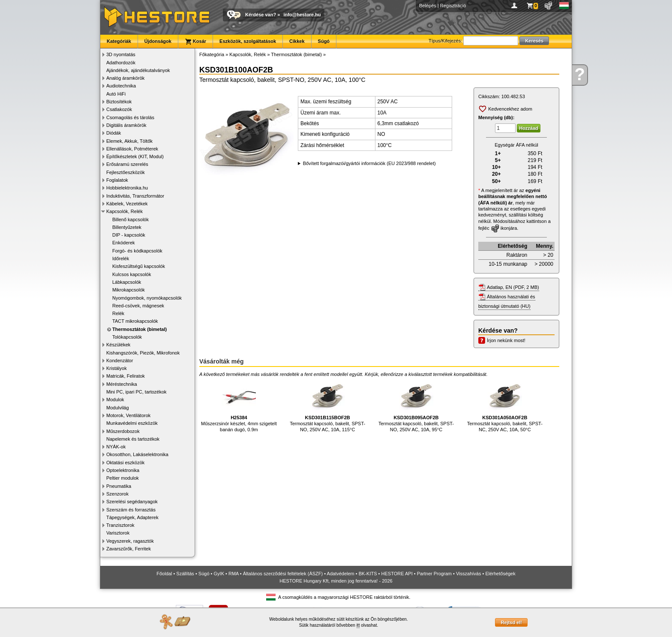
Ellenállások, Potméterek (132, 149)
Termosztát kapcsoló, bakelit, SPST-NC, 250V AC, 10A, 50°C (505, 405)
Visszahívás (469, 574)
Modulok (115, 400)
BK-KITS (368, 574)
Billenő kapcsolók (130, 219)
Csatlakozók (119, 109)
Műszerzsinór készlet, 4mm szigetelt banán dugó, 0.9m (239, 405)
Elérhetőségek (500, 574)
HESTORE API (397, 574)
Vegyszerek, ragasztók (130, 541)
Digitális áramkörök (126, 125)
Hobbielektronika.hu (127, 188)
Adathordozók (121, 63)
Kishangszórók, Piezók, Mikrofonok (143, 353)
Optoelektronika (123, 470)
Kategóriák (119, 41)
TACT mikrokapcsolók (135, 321)
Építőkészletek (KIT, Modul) (135, 156)
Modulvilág (118, 408)
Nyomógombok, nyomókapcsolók (147, 298)
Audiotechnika (121, 86)
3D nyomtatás (121, 54)
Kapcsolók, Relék (124, 211)
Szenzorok (117, 494)
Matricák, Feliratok (126, 376)
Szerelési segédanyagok (132, 502)
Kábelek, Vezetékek (127, 204)
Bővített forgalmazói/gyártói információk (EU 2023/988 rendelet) (369, 163)
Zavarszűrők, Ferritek (129, 549)
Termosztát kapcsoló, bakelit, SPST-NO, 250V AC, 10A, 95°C (416, 405)
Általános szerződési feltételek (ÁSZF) (283, 574)
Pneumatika (119, 486)
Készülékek (118, 345)
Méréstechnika (122, 384)
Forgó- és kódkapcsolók (137, 251)
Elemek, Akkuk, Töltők (129, 141)
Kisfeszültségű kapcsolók (139, 266)
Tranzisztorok (120, 525)
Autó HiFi (116, 94)
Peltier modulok (123, 478)
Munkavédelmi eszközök (132, 423)
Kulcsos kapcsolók (132, 274)
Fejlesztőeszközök (126, 172)
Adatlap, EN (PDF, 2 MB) (513, 287)
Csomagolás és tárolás (130, 117)
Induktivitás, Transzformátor (135, 196)
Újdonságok (158, 41)
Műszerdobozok (123, 431)
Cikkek (297, 41)
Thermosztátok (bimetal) (139, 329)
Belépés (428, 6)
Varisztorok (118, 533)
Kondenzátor (120, 361)
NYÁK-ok (116, 447)
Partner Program (434, 574)
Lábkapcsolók (127, 282)
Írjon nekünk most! (506, 340)
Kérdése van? (261, 15)
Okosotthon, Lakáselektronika (137, 454)
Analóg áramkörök (125, 78)
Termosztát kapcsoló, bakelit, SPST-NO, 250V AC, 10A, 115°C (327, 405)
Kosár (195, 42)
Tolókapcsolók (127, 337)
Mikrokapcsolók (129, 290)
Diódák (114, 133)
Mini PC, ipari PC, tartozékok (136, 392)
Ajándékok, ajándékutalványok (138, 70)
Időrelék (121, 258)
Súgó (324, 41)
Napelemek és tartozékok (133, 439)
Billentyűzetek (127, 227)
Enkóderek (124, 243)
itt (358, 625)
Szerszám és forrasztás (131, 510)
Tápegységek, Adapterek (132, 517)
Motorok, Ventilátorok (128, 415)
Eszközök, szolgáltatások (248, 41)
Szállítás (185, 574)
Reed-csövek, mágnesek (138, 306)
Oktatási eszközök (125, 463)
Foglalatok (117, 180)
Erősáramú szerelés (127, 164)
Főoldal (164, 574)
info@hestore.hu (302, 15)
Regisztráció (453, 6)
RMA (234, 574)
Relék (118, 313)
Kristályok (117, 368)
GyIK (219, 574)
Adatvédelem (341, 574)
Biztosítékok (119, 102)
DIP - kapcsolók (129, 235)
